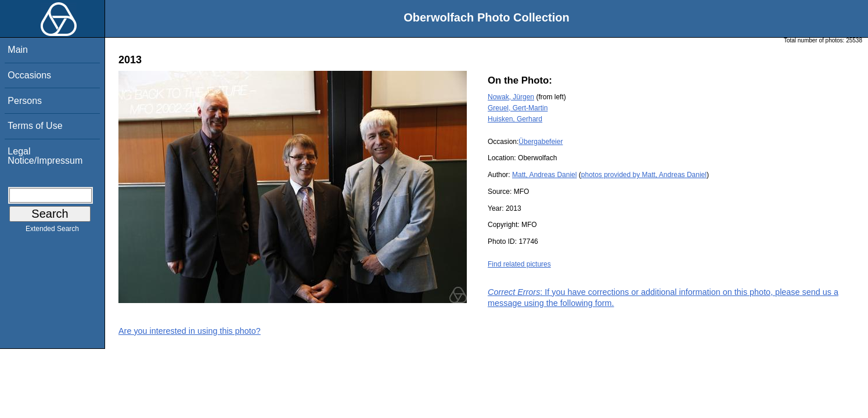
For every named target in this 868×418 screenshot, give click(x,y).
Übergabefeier (541, 142)
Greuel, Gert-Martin (518, 108)
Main (18, 50)
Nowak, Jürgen (511, 97)
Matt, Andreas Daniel (544, 175)
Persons (25, 101)
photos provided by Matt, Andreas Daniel (644, 175)
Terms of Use (35, 126)
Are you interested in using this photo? (190, 331)
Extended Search (52, 231)
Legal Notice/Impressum (45, 156)
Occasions (29, 75)
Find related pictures (519, 264)
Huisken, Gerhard (515, 119)
